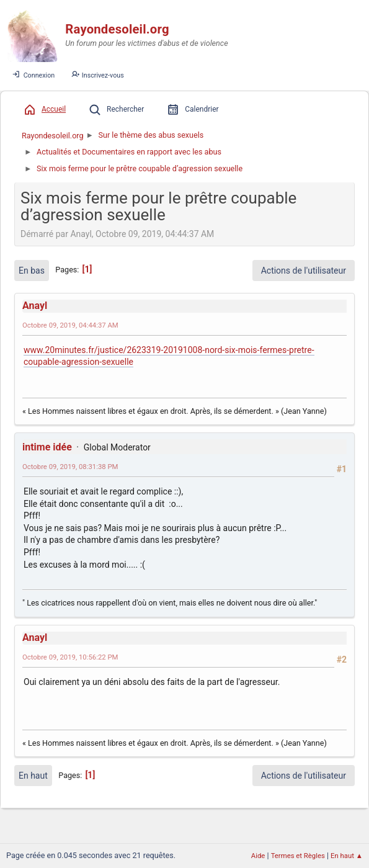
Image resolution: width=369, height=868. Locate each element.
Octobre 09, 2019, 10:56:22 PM (70, 657)
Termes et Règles (298, 856)
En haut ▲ (347, 856)
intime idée (47, 447)
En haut (33, 776)
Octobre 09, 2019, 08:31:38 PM (70, 467)
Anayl (35, 306)
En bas (32, 271)
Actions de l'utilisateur (304, 271)
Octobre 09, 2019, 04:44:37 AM (70, 325)
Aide (258, 856)
